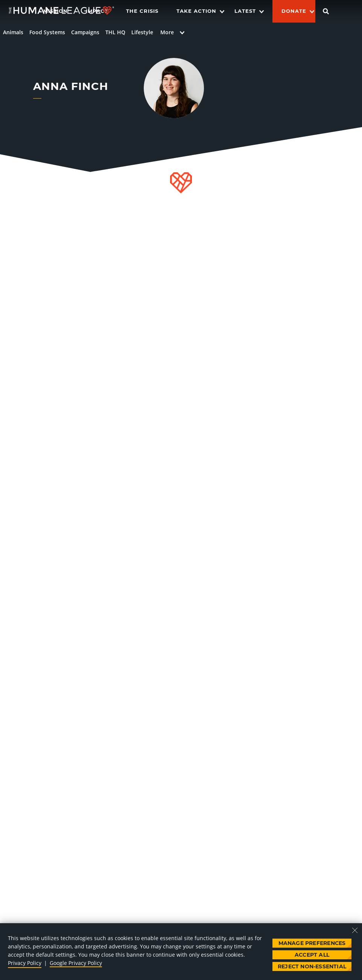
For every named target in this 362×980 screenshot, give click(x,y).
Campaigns (85, 32)
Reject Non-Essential (312, 966)
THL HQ (115, 32)
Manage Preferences (312, 943)
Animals (13, 32)
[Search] (326, 11)
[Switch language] (349, 11)
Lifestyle (142, 32)
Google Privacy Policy (76, 963)
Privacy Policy (25, 963)
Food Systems (47, 32)
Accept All (312, 955)
